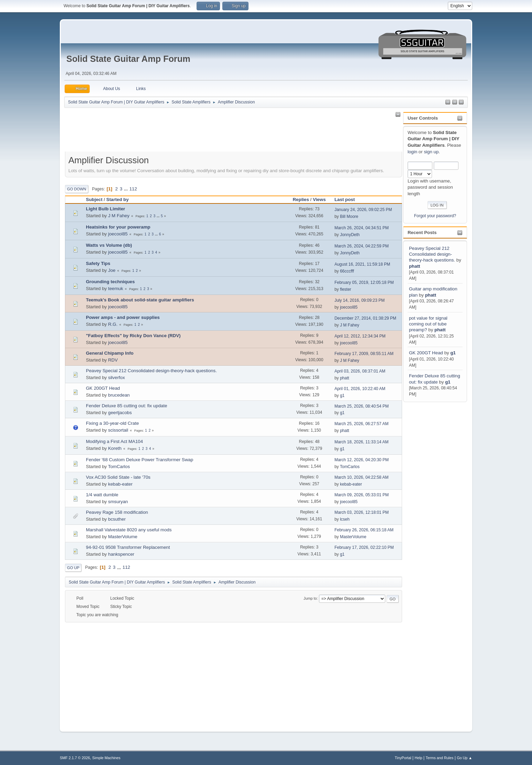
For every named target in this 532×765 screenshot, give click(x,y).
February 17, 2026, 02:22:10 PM (364, 547)
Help (419, 758)
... (127, 189)
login (412, 152)
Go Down (77, 189)
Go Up (73, 568)
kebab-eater (120, 484)
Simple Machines (106, 758)
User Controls (423, 118)
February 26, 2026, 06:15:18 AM (364, 530)
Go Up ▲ (464, 758)
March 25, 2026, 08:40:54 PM (362, 406)
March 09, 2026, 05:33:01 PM (362, 495)
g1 (453, 353)
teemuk (115, 289)
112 (133, 189)
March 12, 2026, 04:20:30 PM (362, 460)
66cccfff (347, 271)
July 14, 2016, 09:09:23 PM (359, 300)
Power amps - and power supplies (123, 317)
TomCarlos (119, 467)
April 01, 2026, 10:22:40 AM (360, 389)
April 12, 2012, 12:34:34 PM (360, 336)
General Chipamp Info (110, 353)
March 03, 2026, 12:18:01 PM (362, 512)
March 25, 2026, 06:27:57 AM (361, 424)
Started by (117, 199)
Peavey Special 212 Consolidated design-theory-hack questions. (432, 254)
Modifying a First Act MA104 (114, 441)
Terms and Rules (440, 758)
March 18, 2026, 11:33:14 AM (361, 442)
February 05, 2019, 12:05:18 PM (364, 282)
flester (346, 289)
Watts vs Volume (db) (109, 245)
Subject (94, 199)
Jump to (310, 598)
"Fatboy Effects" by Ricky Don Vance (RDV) (133, 336)
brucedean (119, 395)
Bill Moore (349, 217)
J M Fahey (119, 216)
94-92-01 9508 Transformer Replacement (128, 547)
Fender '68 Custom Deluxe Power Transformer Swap (140, 460)
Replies (301, 199)
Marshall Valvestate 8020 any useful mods (129, 530)
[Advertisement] (431, 507)
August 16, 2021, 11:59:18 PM (362, 264)
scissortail (118, 430)
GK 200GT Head (426, 353)
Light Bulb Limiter (106, 209)
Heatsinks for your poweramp (118, 227)
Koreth (115, 448)
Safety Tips (98, 263)
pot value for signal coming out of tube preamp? (428, 324)
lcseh (345, 519)
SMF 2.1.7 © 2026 (75, 758)
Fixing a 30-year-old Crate (112, 423)
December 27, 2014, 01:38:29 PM (365, 318)
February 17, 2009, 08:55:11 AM (364, 354)
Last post (348, 199)
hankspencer (121, 554)
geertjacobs (120, 413)
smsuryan (118, 502)
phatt (415, 266)
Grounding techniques (110, 282)
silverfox (116, 378)
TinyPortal (403, 758)
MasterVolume (123, 537)
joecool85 (118, 234)
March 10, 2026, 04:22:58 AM (361, 477)
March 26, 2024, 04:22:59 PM (362, 246)
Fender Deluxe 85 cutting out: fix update (126, 406)
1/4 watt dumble (102, 495)
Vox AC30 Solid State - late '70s (118, 477)
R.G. (113, 324)
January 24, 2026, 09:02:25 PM (363, 210)
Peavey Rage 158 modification (117, 512)
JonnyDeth (350, 235)
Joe (112, 270)
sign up (431, 152)
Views (319, 199)
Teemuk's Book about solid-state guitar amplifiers (140, 300)
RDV (113, 360)
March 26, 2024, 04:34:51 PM (362, 228)
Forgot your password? (435, 216)
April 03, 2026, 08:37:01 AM (360, 371)
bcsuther (117, 519)
